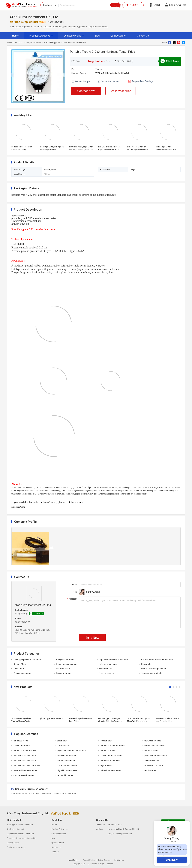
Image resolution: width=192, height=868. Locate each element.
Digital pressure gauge (67, 664)
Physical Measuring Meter (47, 794)
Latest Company (105, 860)
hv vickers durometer (154, 765)
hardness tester (21, 741)
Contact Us (143, 36)
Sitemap (55, 852)
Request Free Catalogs (142, 81)
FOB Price (76, 61)
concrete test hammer (24, 775)
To (75, 592)
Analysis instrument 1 (34, 43)
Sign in (172, 5)
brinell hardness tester (67, 756)
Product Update (89, 860)
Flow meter (147, 664)
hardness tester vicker (154, 746)
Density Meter (20, 664)
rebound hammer (65, 775)
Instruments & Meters (21, 794)
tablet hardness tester (111, 770)
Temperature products (152, 673)
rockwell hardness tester (25, 756)
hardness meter (108, 751)
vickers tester (63, 746)
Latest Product (74, 860)
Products (19, 43)
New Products (105, 669)
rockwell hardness (152, 741)
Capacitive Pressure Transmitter (114, 660)
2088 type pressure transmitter (28, 660)
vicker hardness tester (67, 765)
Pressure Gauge (64, 673)
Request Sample (82, 81)
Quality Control (118, 36)
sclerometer (106, 741)
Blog (97, 36)
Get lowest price (120, 91)
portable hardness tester (155, 756)
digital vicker (106, 765)
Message (72, 599)
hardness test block (66, 761)
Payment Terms (79, 73)
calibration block (152, 761)
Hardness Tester (70, 794)
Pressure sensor (106, 673)
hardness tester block (111, 761)
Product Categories (41, 36)
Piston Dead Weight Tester (154, 669)
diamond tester (151, 751)
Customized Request (110, 81)
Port (73, 69)
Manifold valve (63, 669)
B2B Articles (119, 860)
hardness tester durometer (113, 746)
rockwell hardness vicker (25, 761)
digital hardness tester (67, 770)
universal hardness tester (25, 770)
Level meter (19, 669)
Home (15, 36)
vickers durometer (22, 746)
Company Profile (74, 36)
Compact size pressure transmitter (157, 660)
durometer (62, 741)
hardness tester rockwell (25, 751)
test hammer (150, 770)
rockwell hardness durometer (27, 765)
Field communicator (108, 664)
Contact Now (86, 91)
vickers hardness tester (111, 756)
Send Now (92, 638)
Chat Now (172, 860)
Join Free (182, 5)
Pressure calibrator (22, 673)
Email (74, 585)
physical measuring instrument (71, 751)
